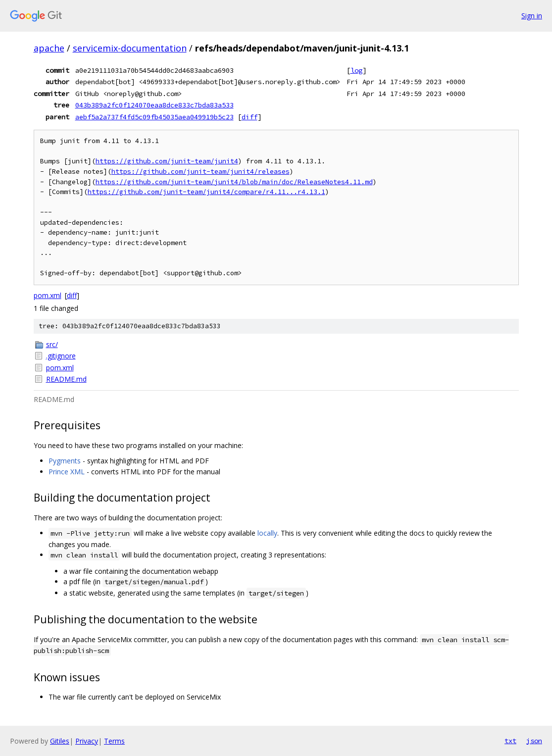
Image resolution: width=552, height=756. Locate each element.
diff (250, 117)
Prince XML (67, 472)
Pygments (65, 461)
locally (267, 533)
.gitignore (61, 356)
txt (510, 741)
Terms (114, 741)
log (356, 70)
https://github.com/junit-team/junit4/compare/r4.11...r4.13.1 (206, 192)
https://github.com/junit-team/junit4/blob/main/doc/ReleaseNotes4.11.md (234, 182)
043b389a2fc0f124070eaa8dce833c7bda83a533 (154, 105)
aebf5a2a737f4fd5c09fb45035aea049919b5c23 (154, 117)
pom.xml (48, 295)
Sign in (532, 16)
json (534, 741)
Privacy (87, 741)
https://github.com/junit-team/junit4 (167, 161)
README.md (66, 379)
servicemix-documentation (130, 48)
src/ (52, 344)
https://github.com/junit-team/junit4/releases (201, 172)
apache (49, 48)
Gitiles (60, 741)
